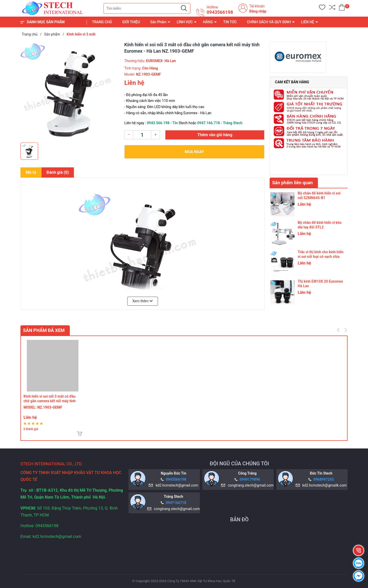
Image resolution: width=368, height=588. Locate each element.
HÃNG (208, 22)
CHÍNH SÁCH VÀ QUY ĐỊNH (269, 22)
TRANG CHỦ (102, 22)
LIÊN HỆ (308, 22)
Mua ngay (194, 152)
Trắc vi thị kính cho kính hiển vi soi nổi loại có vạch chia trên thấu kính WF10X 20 (321, 257)
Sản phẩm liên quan (292, 183)
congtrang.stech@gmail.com (250, 485)
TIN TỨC (230, 22)
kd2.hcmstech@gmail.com (176, 485)
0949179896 (250, 479)
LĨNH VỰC (185, 22)
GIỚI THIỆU (131, 22)
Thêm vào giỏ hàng (215, 135)
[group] (70, 91)
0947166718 (176, 503)
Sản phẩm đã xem (44, 330)
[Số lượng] (142, 135)
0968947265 (324, 479)
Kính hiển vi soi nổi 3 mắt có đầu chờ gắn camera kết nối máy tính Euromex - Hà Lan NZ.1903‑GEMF (50, 401)
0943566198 (220, 12)
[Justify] (184, 8)
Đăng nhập (258, 11)
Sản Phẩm (158, 22)
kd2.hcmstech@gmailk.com (324, 485)
